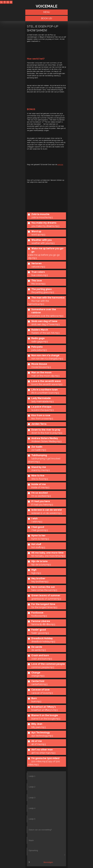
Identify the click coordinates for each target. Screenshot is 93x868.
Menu (47, 12)
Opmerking (46, 852)
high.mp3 (36, 573)
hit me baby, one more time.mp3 (48, 556)
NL (1, 2)
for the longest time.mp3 (44, 607)
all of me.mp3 (39, 744)
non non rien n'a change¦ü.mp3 (47, 359)
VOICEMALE (47, 6)
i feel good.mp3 (40, 530)
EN (8, 2)
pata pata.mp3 (39, 350)
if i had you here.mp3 (42, 505)
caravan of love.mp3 (42, 693)
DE (11, 2)
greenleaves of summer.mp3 (46, 599)
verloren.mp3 (38, 267)
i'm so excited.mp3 (41, 496)
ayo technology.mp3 (42, 736)
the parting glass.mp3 (43, 292)
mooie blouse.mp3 (41, 367)
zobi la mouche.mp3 (42, 217)
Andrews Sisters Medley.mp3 (46, 441)
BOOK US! (47, 18)
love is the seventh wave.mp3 (47, 384)
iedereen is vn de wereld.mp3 (46, 513)
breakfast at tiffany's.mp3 (45, 710)
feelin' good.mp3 (40, 633)
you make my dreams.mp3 (45, 226)
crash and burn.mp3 (42, 659)
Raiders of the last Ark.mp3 (45, 333)
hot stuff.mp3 (38, 547)
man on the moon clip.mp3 (45, 376)
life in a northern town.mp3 (45, 393)
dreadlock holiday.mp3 (43, 642)
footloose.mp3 (39, 616)
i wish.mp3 (37, 522)
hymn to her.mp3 (40, 539)
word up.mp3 (38, 235)
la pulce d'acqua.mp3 (43, 410)
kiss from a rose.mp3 (42, 419)
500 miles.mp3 (39, 761)
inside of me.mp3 (40, 487)
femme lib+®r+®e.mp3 (43, 624)
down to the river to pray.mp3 (47, 433)
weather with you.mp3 (43, 243)
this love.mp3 (38, 284)
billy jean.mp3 (39, 727)
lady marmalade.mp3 (43, 401)
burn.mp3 (36, 701)
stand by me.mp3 (41, 470)
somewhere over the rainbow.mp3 (46, 316)
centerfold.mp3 (39, 684)
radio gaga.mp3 (40, 342)
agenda (60, 164)
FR (5, 2)
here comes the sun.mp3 (44, 590)
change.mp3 (38, 676)
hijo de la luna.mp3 (41, 565)
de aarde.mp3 (39, 650)
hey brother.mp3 (40, 582)
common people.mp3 (43, 667)
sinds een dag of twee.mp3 (46, 324)
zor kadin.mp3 (39, 450)
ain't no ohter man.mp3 (43, 753)
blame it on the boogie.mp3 (46, 719)
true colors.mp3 (40, 275)
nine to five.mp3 (40, 479)
